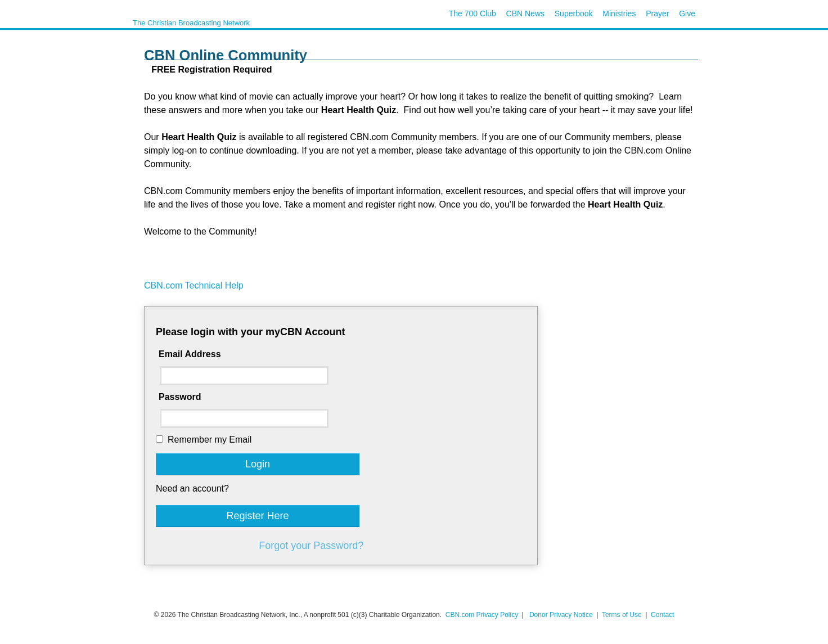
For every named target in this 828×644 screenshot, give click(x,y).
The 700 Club (472, 13)
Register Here (257, 516)
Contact (662, 615)
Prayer (657, 13)
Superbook (574, 13)
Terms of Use (623, 615)
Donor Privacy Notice (561, 615)
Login (258, 464)
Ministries (619, 13)
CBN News (525, 13)
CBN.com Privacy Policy (482, 615)
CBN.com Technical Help (194, 285)
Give (687, 13)
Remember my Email (210, 440)
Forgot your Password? (311, 546)
